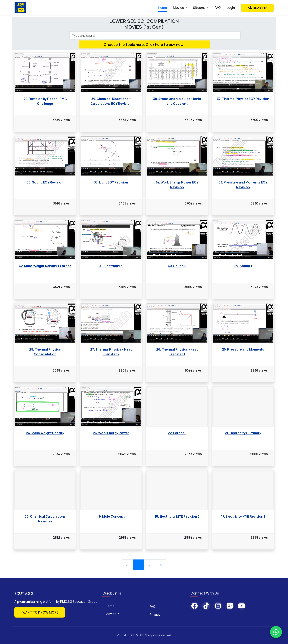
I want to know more (40, 612)
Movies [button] (179, 8)
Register (257, 8)
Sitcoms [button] (200, 8)
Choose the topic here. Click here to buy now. (144, 44)
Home (162, 8)
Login (231, 8)
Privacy (155, 615)
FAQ (218, 8)
